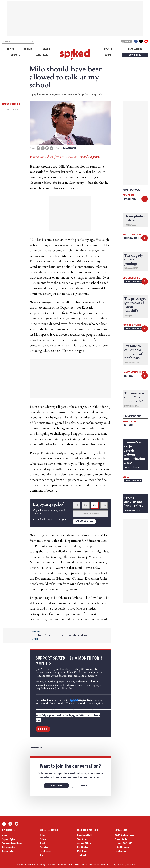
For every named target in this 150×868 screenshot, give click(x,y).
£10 (86, 505)
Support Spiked (9, 839)
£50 (104, 505)
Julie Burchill (131, 278)
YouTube (146, 41)
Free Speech (69, 148)
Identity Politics (133, 238)
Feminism (44, 847)
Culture (43, 839)
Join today (56, 786)
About (5, 835)
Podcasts (15, 55)
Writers (28, 49)
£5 (77, 505)
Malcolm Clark (132, 234)
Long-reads (42, 55)
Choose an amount (90, 514)
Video (126, 477)
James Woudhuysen (134, 372)
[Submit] (33, 41)
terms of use (67, 865)
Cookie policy (8, 851)
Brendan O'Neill (132, 325)
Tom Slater (130, 421)
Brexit (42, 843)
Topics (10, 49)
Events (108, 49)
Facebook (136, 41)
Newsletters (135, 49)
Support (43, 729)
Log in (126, 41)
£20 (95, 505)
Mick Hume (82, 851)
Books (108, 55)
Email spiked (121, 851)
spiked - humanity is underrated (75, 54)
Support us (135, 55)
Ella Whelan (83, 847)
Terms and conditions (12, 843)
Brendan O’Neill (84, 835)
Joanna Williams (85, 843)
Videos (46, 49)
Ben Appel (129, 195)
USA (42, 855)
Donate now (82, 521)
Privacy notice (8, 847)
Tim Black (82, 855)
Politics (129, 376)
